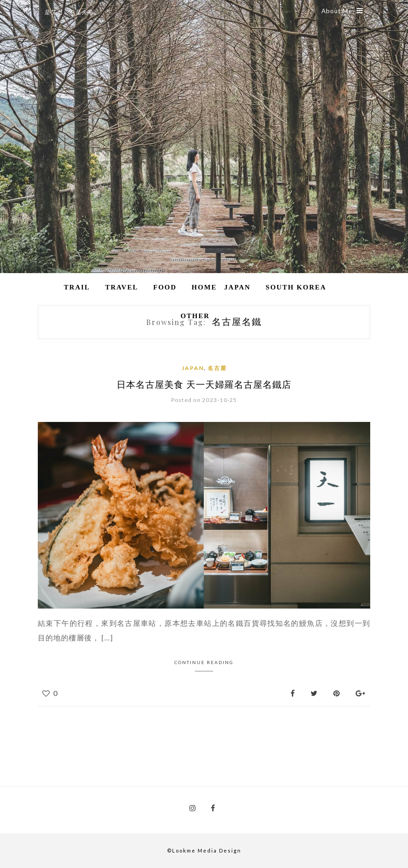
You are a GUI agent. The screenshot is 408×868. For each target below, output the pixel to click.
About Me (342, 11)
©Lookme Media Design (204, 850)
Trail (77, 287)
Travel (122, 287)
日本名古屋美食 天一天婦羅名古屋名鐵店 (204, 384)
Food (165, 287)
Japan (237, 287)
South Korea (296, 287)
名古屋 (217, 368)
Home (204, 287)
